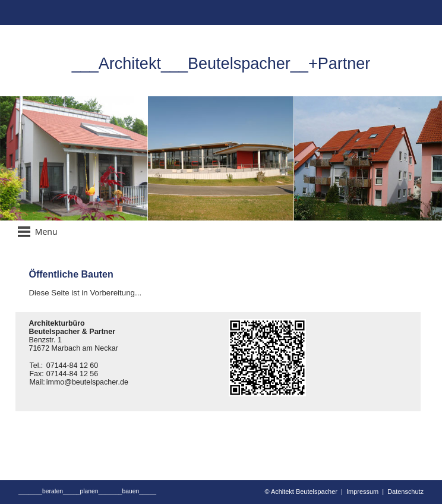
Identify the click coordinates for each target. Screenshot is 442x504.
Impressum (362, 492)
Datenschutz (405, 492)
